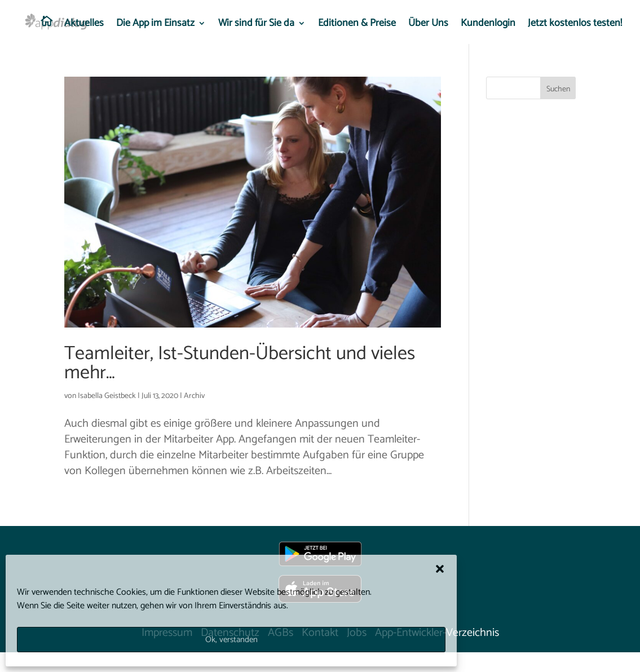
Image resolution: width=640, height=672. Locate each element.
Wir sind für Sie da (256, 25)
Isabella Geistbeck (107, 396)
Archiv (194, 396)
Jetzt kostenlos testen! (575, 25)
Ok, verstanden (231, 640)
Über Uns (428, 25)
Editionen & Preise (357, 25)
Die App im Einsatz (155, 25)
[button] (440, 569)
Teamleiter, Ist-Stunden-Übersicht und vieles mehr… (240, 363)
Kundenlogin (488, 25)
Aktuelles (84, 25)
